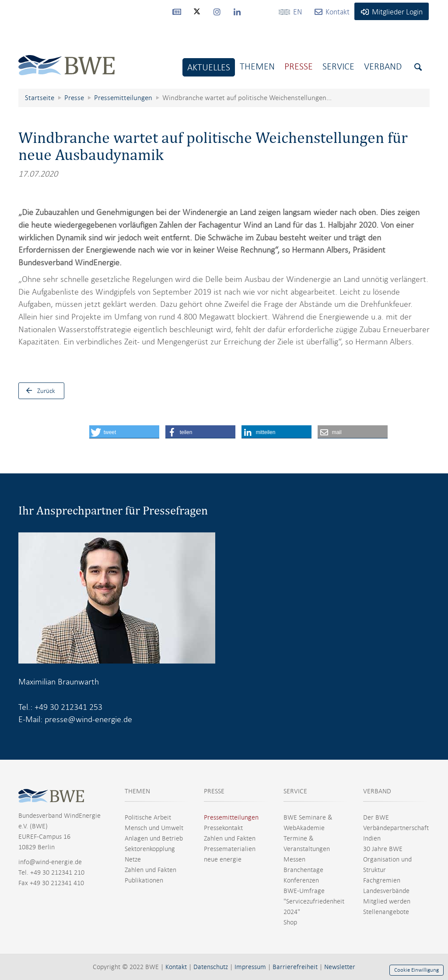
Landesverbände (386, 891)
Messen (294, 859)
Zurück (38, 391)
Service (338, 66)
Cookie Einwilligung (416, 970)
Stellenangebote (386, 912)
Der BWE (376, 817)
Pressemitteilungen (231, 817)
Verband (383, 66)
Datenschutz (211, 967)
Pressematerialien (230, 849)
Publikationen (144, 880)
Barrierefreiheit (295, 967)
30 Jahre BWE (383, 849)
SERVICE (295, 791)
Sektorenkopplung (150, 849)
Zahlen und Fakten (150, 870)
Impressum (250, 967)
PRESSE (214, 791)
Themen (257, 66)
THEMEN (137, 791)
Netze (133, 859)
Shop (290, 922)
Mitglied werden (387, 901)
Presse (299, 66)
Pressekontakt (223, 828)
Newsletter (340, 967)
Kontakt (176, 967)
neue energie (223, 859)
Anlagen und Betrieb (154, 838)
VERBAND (377, 791)
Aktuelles (209, 67)
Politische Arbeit (148, 817)
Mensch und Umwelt (154, 828)
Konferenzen (301, 880)
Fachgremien (382, 880)
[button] (124, 432)
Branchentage (303, 870)
